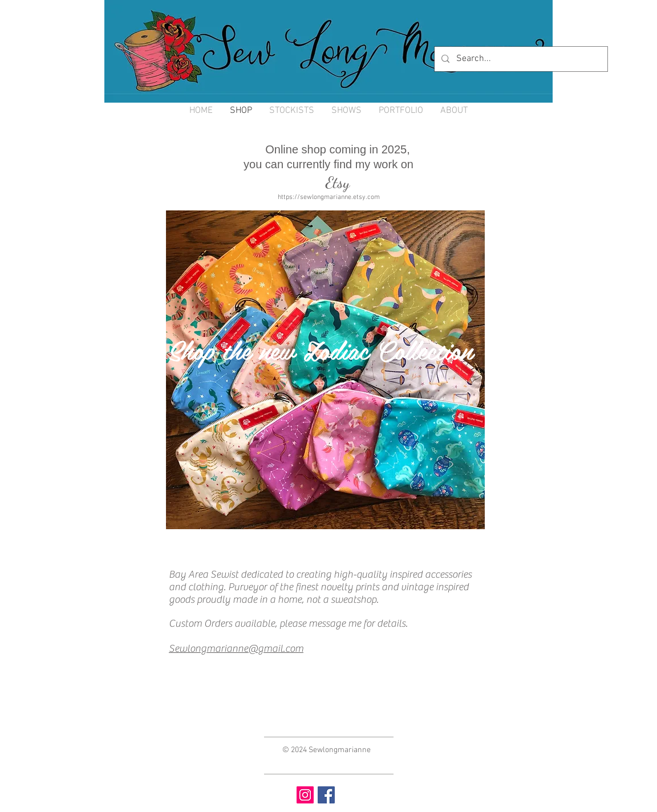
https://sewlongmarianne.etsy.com (329, 197)
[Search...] (520, 59)
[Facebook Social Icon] (326, 795)
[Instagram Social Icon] (305, 795)
